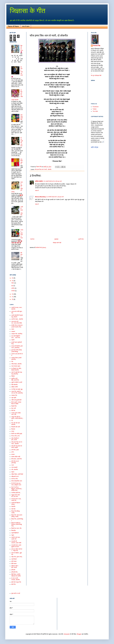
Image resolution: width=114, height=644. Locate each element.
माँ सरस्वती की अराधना (22, 142)
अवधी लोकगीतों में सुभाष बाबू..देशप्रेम (17, 316)
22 (13, 294)
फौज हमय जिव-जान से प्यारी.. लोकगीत (43, 169)
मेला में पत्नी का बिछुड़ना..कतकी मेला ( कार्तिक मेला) (17, 489)
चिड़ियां (13, 376)
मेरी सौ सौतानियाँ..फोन (17, 481)
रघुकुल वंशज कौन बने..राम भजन (16, 496)
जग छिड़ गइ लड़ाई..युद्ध (17, 389)
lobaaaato (67, 634)
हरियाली (13, 570)
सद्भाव (13, 535)
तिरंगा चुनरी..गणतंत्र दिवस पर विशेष (16, 403)
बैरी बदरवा (21, 254)
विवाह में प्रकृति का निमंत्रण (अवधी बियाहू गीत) (17, 524)
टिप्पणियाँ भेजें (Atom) (41, 248)
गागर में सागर (26, 26)
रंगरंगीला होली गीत (22, 117)
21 (13, 297)
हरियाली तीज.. (15, 572)
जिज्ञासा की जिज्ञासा (13, 26)
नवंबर (13, 283)
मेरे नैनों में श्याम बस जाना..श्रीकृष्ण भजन (16, 484)
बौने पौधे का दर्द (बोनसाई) (15, 462)
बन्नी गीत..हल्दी (15, 450)
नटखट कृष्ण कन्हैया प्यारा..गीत (16, 414)
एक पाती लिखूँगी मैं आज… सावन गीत (16, 337)
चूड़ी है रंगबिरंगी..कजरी (17, 382)
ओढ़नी (13, 340)
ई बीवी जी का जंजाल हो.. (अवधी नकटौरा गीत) (17, 326)
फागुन (13, 431)
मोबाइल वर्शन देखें (57, 243)
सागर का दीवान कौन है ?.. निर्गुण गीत (17, 550)
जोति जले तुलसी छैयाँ (16, 400)
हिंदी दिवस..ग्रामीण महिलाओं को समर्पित (16, 575)
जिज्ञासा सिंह (97, 46)
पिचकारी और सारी (16, 427)
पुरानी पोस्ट (81, 239)
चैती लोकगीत (14, 385)
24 (13, 278)
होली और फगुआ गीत (16, 582)
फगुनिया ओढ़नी (22, 162)
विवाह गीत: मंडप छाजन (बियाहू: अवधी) (17, 516)
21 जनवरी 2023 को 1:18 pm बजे (55, 197)
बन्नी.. (13, 452)
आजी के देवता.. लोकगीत (17, 319)
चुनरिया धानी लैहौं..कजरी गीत (15, 379)
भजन (13, 465)
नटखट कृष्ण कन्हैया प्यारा (22, 234)
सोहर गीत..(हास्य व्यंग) (17, 557)
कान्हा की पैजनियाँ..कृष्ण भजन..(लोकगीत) (17, 347)
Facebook (96, 107)
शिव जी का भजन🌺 (22, 49)
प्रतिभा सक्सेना (39, 181)
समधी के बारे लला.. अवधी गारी (16, 538)
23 (13, 281)
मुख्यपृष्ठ (56, 239)
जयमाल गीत (14, 395)
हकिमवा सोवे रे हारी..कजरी (15, 567)
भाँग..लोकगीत (15, 470)
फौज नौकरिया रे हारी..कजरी (15, 439)
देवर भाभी (14, 408)
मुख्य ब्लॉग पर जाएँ (16, 593)
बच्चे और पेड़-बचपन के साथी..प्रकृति (17, 447)
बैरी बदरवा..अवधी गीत (17, 459)
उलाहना (13, 331)
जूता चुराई (14, 398)
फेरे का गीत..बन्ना (15, 436)
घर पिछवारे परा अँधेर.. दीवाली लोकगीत (17, 369)
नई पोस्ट (32, 239)
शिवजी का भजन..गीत (16, 528)
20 (13, 299)
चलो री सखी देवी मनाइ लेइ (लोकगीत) (17, 373)
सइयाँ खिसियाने (15, 533)
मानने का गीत (15, 479)
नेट (12, 421)
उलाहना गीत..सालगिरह (17, 334)
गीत (12, 362)
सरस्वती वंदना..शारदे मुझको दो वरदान (16, 546)
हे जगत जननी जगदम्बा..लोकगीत (16, 579)
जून (12, 286)
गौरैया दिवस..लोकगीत (16, 364)
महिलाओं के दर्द (15, 476)
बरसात (13, 454)
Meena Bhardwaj (40, 197)
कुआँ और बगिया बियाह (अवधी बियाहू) (17, 351)
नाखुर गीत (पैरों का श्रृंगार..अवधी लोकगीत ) (17, 418)
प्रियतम (13, 429)
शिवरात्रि (14, 530)
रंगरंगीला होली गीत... (16, 493)
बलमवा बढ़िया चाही (16, 457)
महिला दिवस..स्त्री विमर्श (17, 474)
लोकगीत (13, 506)
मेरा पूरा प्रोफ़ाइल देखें (96, 75)
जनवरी (13, 291)
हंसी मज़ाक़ (14, 561)
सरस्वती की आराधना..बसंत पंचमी (16, 542)
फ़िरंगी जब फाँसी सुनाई (17, 434)
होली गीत (13, 584)
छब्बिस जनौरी (15, 387)
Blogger (79, 634)
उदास (13, 329)
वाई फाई (13, 509)
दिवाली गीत (14, 406)
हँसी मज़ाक (14, 564)
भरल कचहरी (14, 467)
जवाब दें (37, 191)
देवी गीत (13, 411)
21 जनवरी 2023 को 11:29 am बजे (53, 181)
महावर (13, 472)
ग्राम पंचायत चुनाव (16, 366)
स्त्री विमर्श (14, 559)
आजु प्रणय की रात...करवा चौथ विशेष (17, 322)
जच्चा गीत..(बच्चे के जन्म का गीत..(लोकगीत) (17, 392)
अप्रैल (13, 288)
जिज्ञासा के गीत (27, 11)
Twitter (95, 109)
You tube (95, 111)
